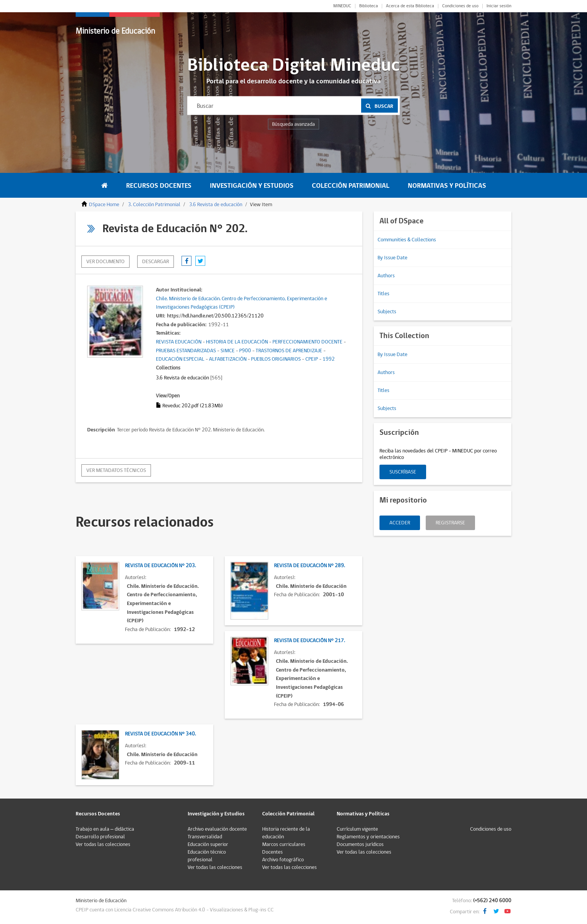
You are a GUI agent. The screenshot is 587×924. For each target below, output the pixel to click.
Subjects (387, 312)
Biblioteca (369, 6)
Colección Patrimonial (351, 186)
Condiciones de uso (460, 6)
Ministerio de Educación (115, 31)
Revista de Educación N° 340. (160, 734)
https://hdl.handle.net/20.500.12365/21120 (215, 316)
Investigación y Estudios (252, 186)
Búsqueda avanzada (293, 124)
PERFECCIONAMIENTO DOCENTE (307, 342)
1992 (329, 359)
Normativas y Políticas (447, 186)
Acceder (400, 523)
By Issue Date (392, 258)
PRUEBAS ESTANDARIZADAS (186, 351)
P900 (245, 351)
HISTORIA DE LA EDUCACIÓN (237, 342)
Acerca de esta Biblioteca (410, 6)
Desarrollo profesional (100, 837)
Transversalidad (205, 837)
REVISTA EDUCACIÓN (179, 342)
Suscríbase (403, 472)
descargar (156, 262)
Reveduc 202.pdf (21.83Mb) (189, 406)
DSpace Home (104, 205)
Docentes (272, 852)
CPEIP (312, 359)
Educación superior (208, 844)
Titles (383, 294)
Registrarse (450, 523)
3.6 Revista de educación (216, 205)
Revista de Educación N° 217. (309, 641)
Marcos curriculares (284, 844)
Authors (386, 276)
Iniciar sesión (499, 6)
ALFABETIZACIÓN (228, 359)
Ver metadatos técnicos (116, 470)
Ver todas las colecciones (103, 844)
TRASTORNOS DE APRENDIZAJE (289, 351)
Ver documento (105, 262)
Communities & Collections (407, 240)
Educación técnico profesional (207, 856)
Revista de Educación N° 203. (160, 566)
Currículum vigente (357, 829)
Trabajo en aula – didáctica (105, 829)
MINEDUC (342, 6)
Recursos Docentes (159, 186)
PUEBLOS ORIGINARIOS (276, 359)
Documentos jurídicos (360, 844)
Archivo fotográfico (283, 860)
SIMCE (228, 351)
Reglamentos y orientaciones (368, 837)
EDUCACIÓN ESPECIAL (180, 359)
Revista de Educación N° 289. (309, 566)
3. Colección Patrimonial (154, 205)
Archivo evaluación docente (217, 829)
